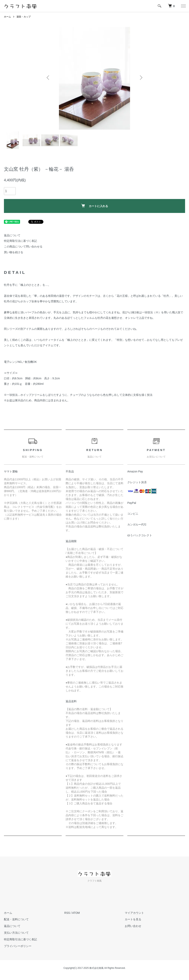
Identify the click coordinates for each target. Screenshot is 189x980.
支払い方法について (16, 933)
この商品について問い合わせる (23, 247)
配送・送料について (16, 919)
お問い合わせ (133, 926)
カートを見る (133, 919)
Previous (48, 78)
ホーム (7, 17)
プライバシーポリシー (18, 946)
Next (141, 78)
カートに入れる (95, 206)
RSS (67, 913)
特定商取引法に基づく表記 (20, 241)
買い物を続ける (14, 252)
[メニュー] (183, 6)
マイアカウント (134, 913)
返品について (12, 235)
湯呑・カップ (24, 17)
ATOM (76, 913)
